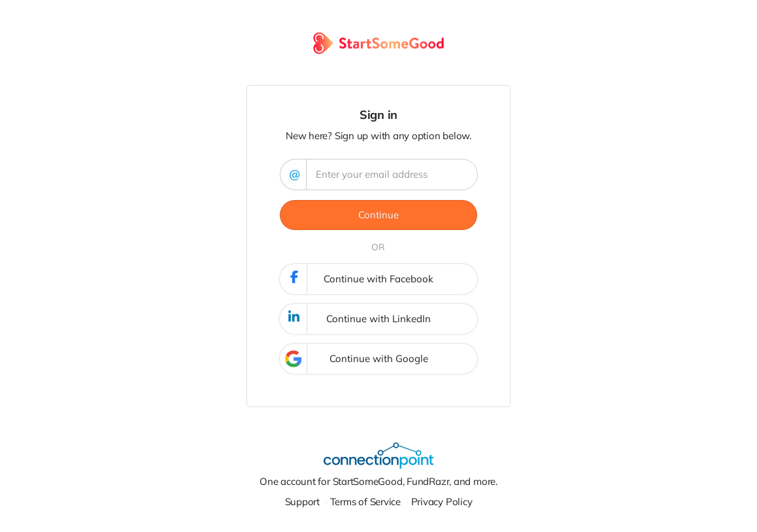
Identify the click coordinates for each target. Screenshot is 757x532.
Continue (378, 215)
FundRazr (428, 481)
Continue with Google (354, 359)
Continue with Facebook (357, 279)
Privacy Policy (442, 502)
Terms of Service (365, 502)
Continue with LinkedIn (356, 319)
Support (302, 502)
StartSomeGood (368, 481)
